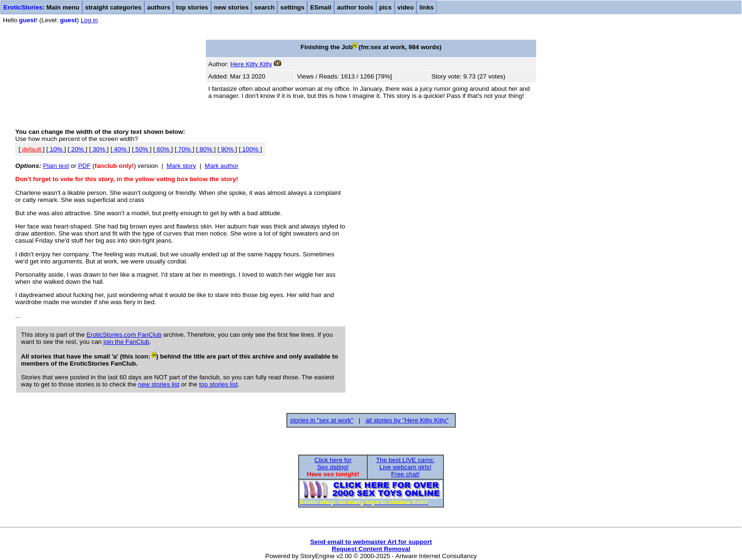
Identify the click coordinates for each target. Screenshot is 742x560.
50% (141, 149)
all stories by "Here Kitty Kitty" (407, 420)
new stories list (159, 384)
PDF (84, 166)
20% (78, 149)
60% (163, 149)
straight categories (113, 7)
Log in (89, 20)
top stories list (218, 384)
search (264, 7)
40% (120, 149)
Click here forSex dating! (333, 464)
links (426, 7)
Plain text (56, 166)
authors (159, 7)
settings (292, 7)
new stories (231, 7)
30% (99, 149)
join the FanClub (126, 342)
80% (206, 149)
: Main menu (41, 7)
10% (56, 149)
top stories (192, 7)
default (31, 149)
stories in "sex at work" (322, 420)
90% (227, 149)
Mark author (222, 166)
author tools (355, 7)
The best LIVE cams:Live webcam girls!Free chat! (406, 467)
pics (385, 7)
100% (250, 149)
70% (185, 149)
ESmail (320, 7)
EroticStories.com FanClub (124, 335)
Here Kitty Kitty (251, 64)
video (406, 7)
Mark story (181, 166)
